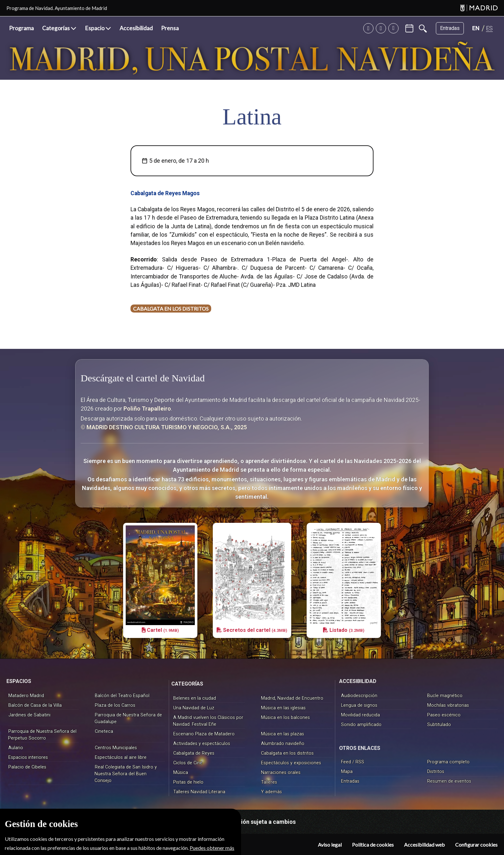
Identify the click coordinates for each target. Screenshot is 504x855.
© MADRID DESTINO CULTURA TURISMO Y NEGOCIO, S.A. (76, 840)
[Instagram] (381, 28)
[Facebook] (393, 28)
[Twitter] (368, 28)
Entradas (450, 28)
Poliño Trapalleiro (147, 409)
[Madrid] (479, 8)
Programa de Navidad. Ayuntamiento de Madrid (57, 8)
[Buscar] (423, 28)
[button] (59, 28)
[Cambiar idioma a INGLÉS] (476, 28)
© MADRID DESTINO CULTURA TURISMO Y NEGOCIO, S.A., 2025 (164, 427)
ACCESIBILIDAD (358, 681)
